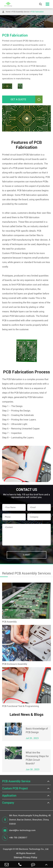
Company (8, 803)
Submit (26, 555)
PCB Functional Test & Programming (20, 706)
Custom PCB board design (15, 253)
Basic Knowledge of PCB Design (37, 730)
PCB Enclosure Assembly (15, 664)
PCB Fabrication (37, 12)
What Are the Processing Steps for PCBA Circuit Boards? (37, 758)
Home (8, 12)
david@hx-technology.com (19, 830)
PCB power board (22, 168)
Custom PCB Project (15, 788)
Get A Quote (27, 99)
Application (9, 796)
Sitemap (18, 857)
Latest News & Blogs (26, 715)
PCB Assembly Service (21, 12)
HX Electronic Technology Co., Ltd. (32, 849)
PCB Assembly (9, 622)
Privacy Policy (30, 857)
